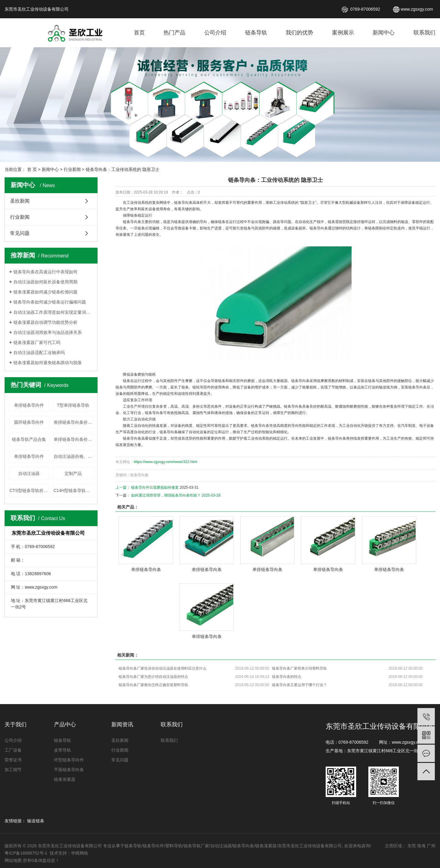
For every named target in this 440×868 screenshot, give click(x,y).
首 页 (32, 169)
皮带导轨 (63, 750)
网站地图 (13, 860)
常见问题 (20, 233)
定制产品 (73, 473)
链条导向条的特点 (287, 677)
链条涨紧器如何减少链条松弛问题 (45, 292)
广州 (431, 846)
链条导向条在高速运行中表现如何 (45, 272)
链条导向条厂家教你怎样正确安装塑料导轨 (153, 685)
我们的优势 (299, 33)
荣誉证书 (13, 760)
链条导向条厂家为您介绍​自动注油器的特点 (153, 677)
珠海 (421, 846)
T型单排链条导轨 (73, 405)
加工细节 (13, 770)
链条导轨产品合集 (29, 439)
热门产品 (174, 33)
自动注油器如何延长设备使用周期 (45, 282)
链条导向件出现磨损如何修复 (155, 487)
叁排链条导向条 (207, 569)
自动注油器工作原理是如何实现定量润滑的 (53, 312)
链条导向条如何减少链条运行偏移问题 (50, 302)
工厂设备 (13, 750)
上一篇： (123, 487)
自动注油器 (29, 473)
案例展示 (343, 33)
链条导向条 (183, 203)
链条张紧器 (65, 779)
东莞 (412, 846)
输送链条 (36, 821)
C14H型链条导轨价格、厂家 (73, 491)
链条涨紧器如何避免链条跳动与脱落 (48, 363)
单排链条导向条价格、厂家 (73, 439)
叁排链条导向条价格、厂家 (73, 422)
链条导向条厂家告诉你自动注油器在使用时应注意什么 (163, 668)
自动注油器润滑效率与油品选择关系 (48, 332)
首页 (139, 33)
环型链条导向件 (69, 760)
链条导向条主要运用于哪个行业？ (299, 685)
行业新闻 (72, 169)
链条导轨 (256, 33)
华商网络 (80, 853)
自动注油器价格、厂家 (73, 456)
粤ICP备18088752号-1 (27, 853)
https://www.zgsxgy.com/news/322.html (166, 462)
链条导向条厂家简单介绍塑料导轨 (299, 668)
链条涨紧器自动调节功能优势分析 (45, 322)
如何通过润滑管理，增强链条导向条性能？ (166, 495)
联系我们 (424, 33)
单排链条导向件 (29, 405)
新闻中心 (384, 33)
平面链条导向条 (69, 770)
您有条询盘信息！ (41, 860)
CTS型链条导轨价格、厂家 (29, 491)
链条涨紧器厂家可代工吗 (37, 342)
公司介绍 (215, 33)
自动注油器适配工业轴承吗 (39, 353)
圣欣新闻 (20, 201)
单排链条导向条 (146, 569)
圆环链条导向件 (29, 422)
